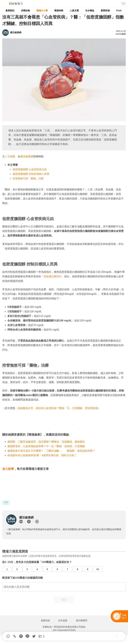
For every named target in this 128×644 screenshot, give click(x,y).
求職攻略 (26, 11)
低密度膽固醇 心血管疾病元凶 (30, 169)
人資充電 (74, 11)
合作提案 (63, 620)
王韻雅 (11, 156)
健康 (6, 502)
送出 (64, 600)
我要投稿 (45, 620)
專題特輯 (59, 11)
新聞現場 (105, 11)
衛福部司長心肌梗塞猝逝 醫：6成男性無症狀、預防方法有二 (42, 455)
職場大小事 (42, 11)
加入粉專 (8, 469)
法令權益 (90, 11)
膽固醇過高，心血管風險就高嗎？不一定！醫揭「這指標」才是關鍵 (46, 446)
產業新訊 (10, 11)
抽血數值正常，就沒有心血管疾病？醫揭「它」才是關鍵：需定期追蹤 (58, 408)
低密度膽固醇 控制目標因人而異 (31, 174)
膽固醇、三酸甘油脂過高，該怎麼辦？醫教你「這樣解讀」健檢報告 (46, 442)
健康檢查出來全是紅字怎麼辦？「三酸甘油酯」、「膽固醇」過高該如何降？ (51, 451)
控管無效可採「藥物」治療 (28, 178)
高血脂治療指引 (53, 276)
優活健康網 (27, 156)
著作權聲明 (82, 620)
